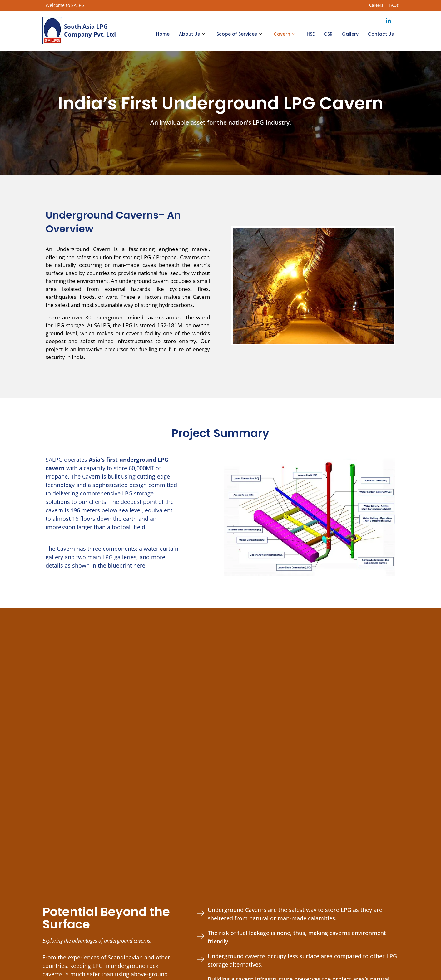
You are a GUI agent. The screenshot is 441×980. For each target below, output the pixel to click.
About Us (192, 34)
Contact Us (381, 34)
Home (163, 34)
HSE (311, 34)
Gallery (350, 34)
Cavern (285, 34)
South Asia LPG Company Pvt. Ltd (90, 30)
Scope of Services (239, 34)
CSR (328, 34)
